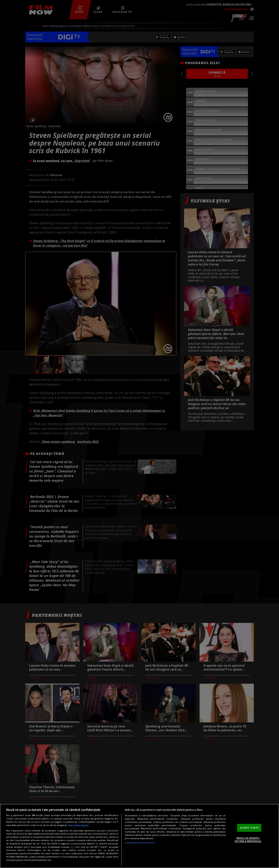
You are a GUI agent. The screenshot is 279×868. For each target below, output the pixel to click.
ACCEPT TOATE (249, 828)
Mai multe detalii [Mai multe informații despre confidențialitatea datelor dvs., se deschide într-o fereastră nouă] (79, 825)
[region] (139, 836)
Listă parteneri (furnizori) (140, 843)
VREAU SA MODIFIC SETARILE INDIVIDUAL (248, 840)
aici (72, 847)
